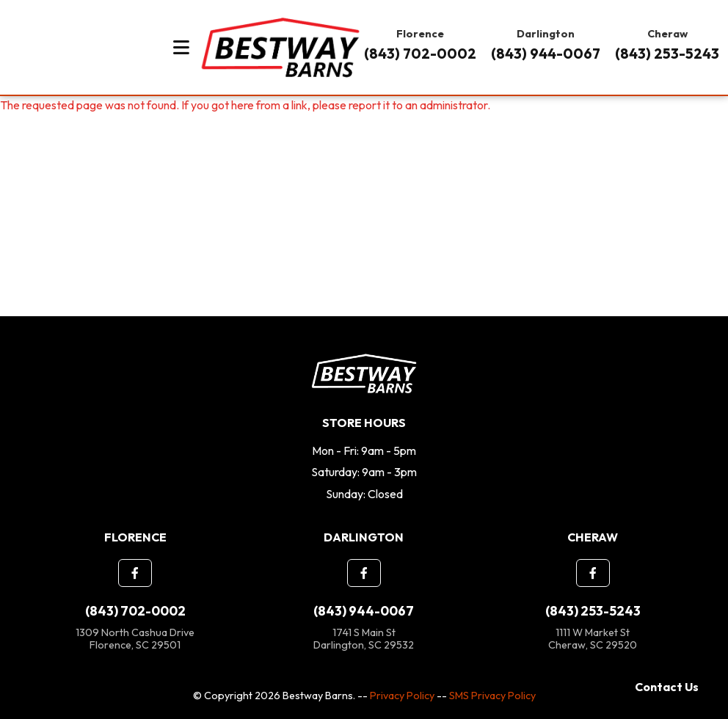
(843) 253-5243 (667, 54)
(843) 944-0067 (546, 54)
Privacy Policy (402, 696)
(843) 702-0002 (420, 54)
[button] (135, 573)
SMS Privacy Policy (492, 696)
